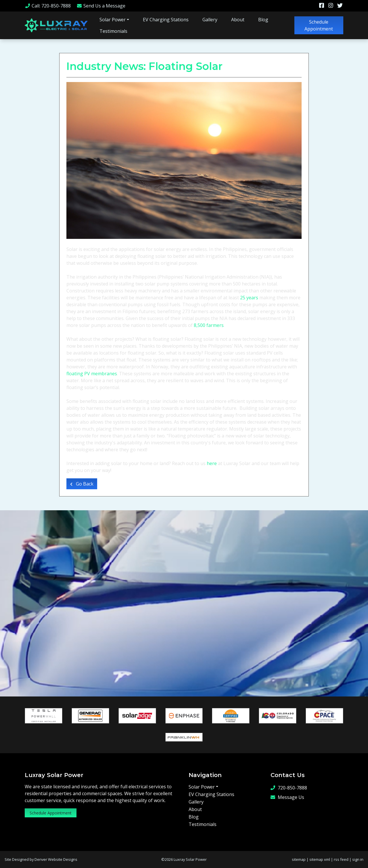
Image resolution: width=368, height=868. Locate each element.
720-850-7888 (289, 788)
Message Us (287, 797)
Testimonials (113, 31)
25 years (249, 298)
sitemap (299, 859)
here (212, 463)
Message (101, 6)
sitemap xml (320, 859)
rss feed (341, 859)
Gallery (210, 20)
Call (48, 6)
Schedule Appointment (319, 25)
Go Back (82, 484)
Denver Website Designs (56, 859)
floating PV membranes (92, 374)
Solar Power (113, 20)
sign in (358, 859)
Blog (263, 20)
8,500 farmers (209, 325)
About (238, 20)
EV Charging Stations (166, 20)
